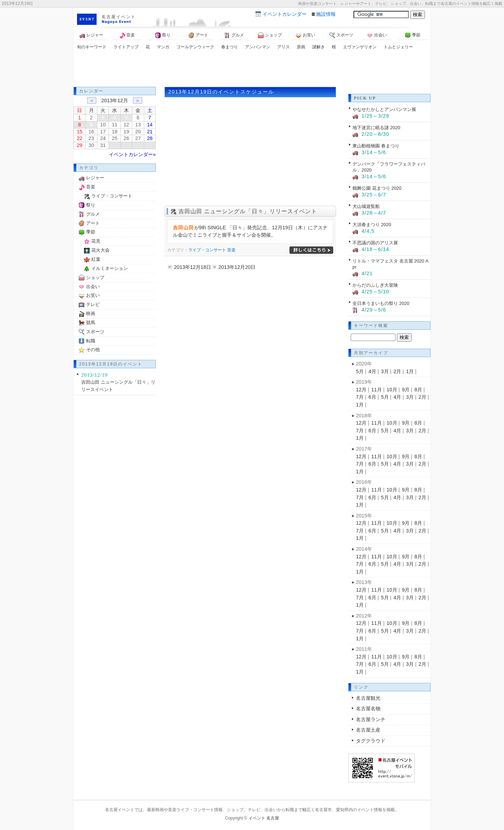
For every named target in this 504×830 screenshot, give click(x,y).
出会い (377, 35)
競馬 (91, 323)
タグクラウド (371, 741)
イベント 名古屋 (264, 818)
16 (91, 132)
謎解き (318, 47)
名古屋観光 (368, 698)
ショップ (270, 35)
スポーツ (341, 35)
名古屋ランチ (371, 719)
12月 (361, 390)
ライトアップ (126, 47)
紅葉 (96, 259)
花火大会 (100, 250)
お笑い (306, 35)
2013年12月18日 (192, 267)
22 (79, 138)
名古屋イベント (119, 17)
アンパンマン (258, 47)
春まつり (230, 47)
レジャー (91, 35)
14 (150, 125)
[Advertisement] (252, 69)
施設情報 (326, 14)
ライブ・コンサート (207, 250)
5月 (360, 371)
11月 (377, 390)
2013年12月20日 (237, 267)
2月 (397, 371)
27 (138, 138)
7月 (360, 397)
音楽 (127, 35)
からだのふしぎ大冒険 (375, 285)
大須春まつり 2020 (372, 225)
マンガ (163, 47)
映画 (91, 313)
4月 (372, 371)
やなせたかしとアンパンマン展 (384, 109)
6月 (372, 397)
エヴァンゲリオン (360, 47)
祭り (163, 35)
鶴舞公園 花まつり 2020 (377, 188)
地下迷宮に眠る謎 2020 (376, 128)
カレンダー (285, 14)
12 (126, 125)
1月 (410, 371)
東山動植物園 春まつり (376, 146)
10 (103, 125)
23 (91, 138)
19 (126, 132)
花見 (96, 241)
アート (198, 35)
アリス (283, 47)
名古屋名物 (368, 709)
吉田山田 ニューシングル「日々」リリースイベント (248, 211)
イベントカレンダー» (132, 154)
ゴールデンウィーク (195, 47)
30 (91, 145)
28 (150, 138)
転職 (91, 341)
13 (138, 125)
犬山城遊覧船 (366, 206)
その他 (93, 350)
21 (150, 132)
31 (103, 145)
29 (79, 145)
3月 (385, 371)
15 (79, 132)
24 (103, 138)
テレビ (93, 304)
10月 (392, 390)
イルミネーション (110, 268)
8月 (418, 390)
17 (103, 132)
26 (126, 138)
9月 (406, 390)
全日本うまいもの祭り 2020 (381, 303)
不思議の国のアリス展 (375, 243)
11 (114, 125)
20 (138, 132)
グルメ (234, 35)
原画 (301, 47)
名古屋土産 (368, 730)
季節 (413, 35)
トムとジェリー (398, 47)
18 (114, 132)
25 (114, 138)
